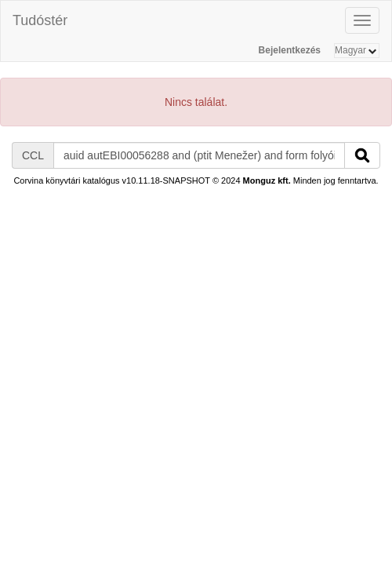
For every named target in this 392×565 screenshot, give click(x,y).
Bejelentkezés (290, 50)
